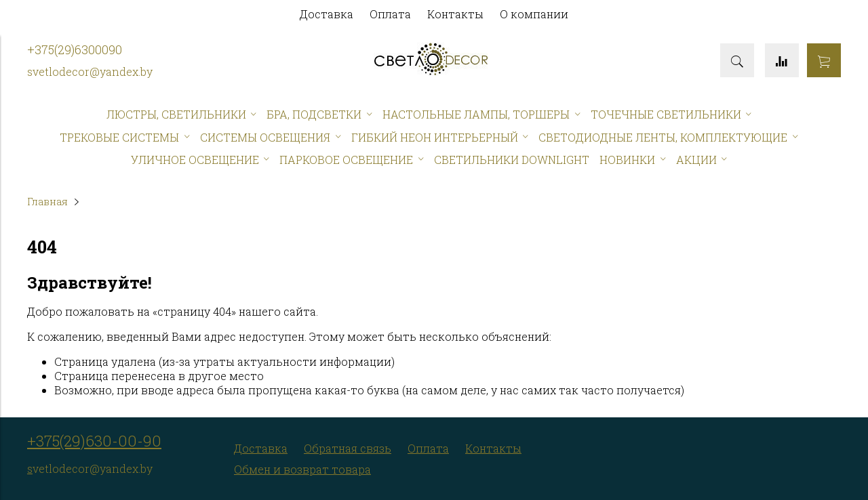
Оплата (390, 14)
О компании (534, 14)
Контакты (455, 14)
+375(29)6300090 (75, 50)
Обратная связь (348, 448)
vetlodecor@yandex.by (93, 71)
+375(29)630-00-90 (94, 441)
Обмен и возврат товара (302, 469)
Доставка (327, 14)
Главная (47, 202)
